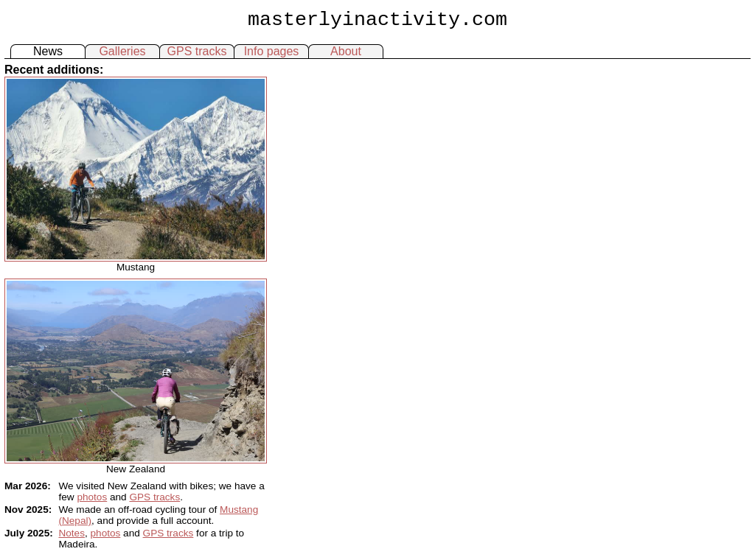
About (346, 51)
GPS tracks (197, 51)
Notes (72, 533)
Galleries (122, 51)
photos (92, 497)
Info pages (272, 51)
